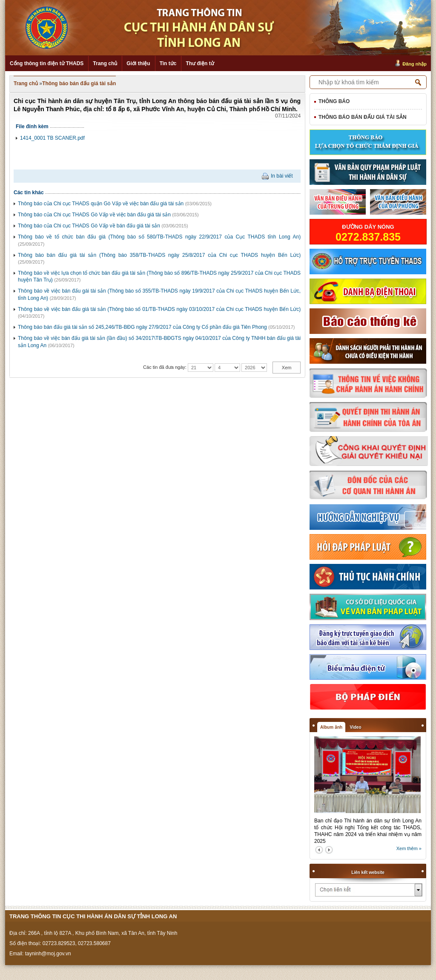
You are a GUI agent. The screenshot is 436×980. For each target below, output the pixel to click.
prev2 (319, 850)
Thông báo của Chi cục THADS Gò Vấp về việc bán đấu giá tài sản (94, 215)
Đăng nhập (414, 64)
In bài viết (282, 176)
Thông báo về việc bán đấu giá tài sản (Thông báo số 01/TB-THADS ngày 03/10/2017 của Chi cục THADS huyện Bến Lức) (159, 309)
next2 (329, 850)
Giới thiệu (138, 63)
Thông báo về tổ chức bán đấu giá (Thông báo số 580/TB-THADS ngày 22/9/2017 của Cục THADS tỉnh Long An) (159, 237)
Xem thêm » (409, 848)
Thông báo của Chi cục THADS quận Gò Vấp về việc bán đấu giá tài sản (101, 204)
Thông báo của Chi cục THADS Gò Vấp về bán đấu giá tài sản (89, 226)
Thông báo (334, 101)
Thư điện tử (200, 63)
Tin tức (168, 63)
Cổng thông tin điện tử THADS (47, 63)
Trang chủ (105, 63)
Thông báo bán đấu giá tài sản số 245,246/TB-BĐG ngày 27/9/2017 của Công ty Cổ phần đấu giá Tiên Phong (142, 327)
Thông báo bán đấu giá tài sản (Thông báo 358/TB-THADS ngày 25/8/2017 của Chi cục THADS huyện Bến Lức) (159, 255)
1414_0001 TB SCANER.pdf (52, 138)
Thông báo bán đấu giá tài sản (79, 83)
